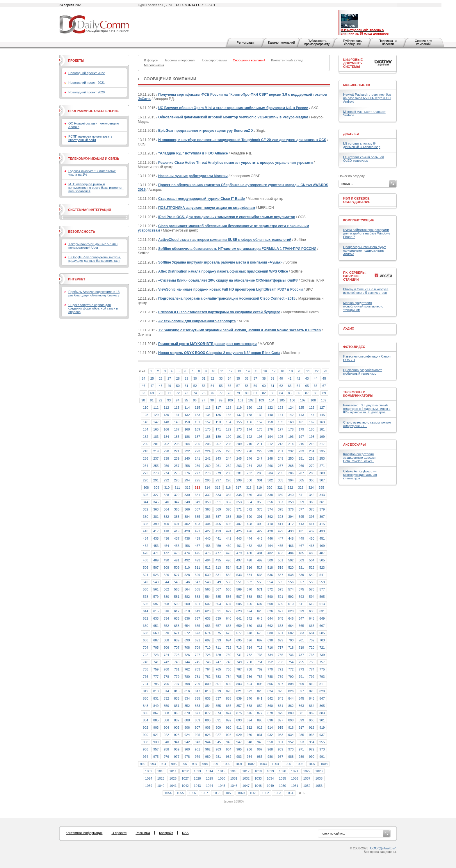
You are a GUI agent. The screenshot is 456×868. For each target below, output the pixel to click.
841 (260, 698)
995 (174, 764)
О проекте (119, 833)
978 (187, 757)
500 (270, 560)
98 (212, 400)
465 (280, 546)
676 (229, 633)
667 (322, 626)
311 (177, 488)
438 (187, 538)
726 (187, 655)
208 (229, 444)
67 (324, 386)
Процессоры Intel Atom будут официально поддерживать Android (365, 250)
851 (177, 706)
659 (239, 626)
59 (255, 386)
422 (208, 531)
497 (239, 560)
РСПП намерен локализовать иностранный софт (90, 138)
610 (291, 604)
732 (249, 655)
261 (218, 466)
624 (249, 611)
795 (156, 684)
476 (208, 553)
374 (270, 509)
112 (166, 408)
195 (280, 437)
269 (301, 466)
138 (249, 415)
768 (249, 669)
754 (291, 662)
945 (218, 742)
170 (208, 429)
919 (322, 728)
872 (208, 713)
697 (260, 640)
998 (205, 764)
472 (166, 553)
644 (270, 618)
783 (218, 677)
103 (261, 400)
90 (143, 400)
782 (208, 677)
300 (249, 480)
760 (166, 669)
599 (177, 604)
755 (301, 662)
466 (291, 546)
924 (187, 735)
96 (195, 400)
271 (322, 466)
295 (197, 480)
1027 (185, 778)
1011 (173, 771)
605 (239, 604)
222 (187, 451)
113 (177, 408)
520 (291, 568)
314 (207, 488)
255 (156, 466)
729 (218, 655)
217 (322, 444)
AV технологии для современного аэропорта (197, 321)
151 (197, 422)
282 (249, 473)
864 (312, 706)
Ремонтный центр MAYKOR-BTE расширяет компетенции (207, 344)
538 (291, 575)
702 (312, 640)
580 (166, 597)
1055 (180, 793)
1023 (319, 771)
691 (197, 640)
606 (249, 604)
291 (156, 480)
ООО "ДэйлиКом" (383, 848)
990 (312, 757)
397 (322, 517)
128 (145, 415)
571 (260, 589)
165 (156, 429)
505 (322, 560)
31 (204, 378)
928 (229, 735)
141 (280, 415)
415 (322, 524)
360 (312, 502)
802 (229, 684)
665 (301, 626)
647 (301, 618)
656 (208, 626)
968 (270, 749)
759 (156, 669)
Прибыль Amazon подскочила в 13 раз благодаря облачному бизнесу (94, 294)
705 (156, 648)
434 (145, 538)
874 (229, 713)
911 (239, 728)
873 (218, 713)
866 (145, 713)
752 (270, 662)
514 (229, 568)
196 (291, 437)
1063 (277, 793)
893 (239, 720)
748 (229, 662)
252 (312, 458)
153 (218, 422)
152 (208, 422)
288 (312, 473)
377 (301, 509)
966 (249, 749)
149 (177, 422)
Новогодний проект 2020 (87, 92)
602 (208, 604)
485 (301, 553)
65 (307, 386)
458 (208, 546)
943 (197, 742)
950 (270, 742)
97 (203, 400)
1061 (253, 793)
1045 (222, 786)
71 (169, 393)
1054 (168, 793)
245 (239, 458)
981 (218, 757)
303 (280, 480)
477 (218, 553)
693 (218, 640)
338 (270, 495)
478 (229, 553)
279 (218, 473)
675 (218, 633)
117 (218, 408)
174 (249, 429)
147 (156, 422)
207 (218, 444)
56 (229, 386)
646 (291, 618)
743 (177, 662)
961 (197, 749)
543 (156, 582)
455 (177, 546)
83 (272, 393)
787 (260, 677)
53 (204, 386)
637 (197, 618)
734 (270, 655)
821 (239, 691)
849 (156, 706)
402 (187, 524)
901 (322, 720)
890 (208, 720)
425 (239, 531)
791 (301, 677)
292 (166, 480)
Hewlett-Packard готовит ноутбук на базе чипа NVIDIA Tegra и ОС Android (367, 98)
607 (260, 604)
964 (229, 749)
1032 (246, 778)
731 (239, 655)
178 (291, 429)
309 (156, 488)
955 (322, 742)
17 (274, 371)
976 (166, 757)
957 (156, 749)
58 (247, 386)
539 (301, 575)
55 (221, 386)
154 (229, 422)
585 (218, 597)
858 (249, 706)
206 (208, 444)
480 (249, 553)
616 (166, 611)
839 (239, 698)
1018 (258, 771)
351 (218, 502)
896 (270, 720)
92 (160, 400)
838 (229, 698)
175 (260, 429)
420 (187, 531)
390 (249, 517)
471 (156, 553)
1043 (197, 786)
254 (145, 466)
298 (229, 480)
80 (247, 393)
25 (152, 378)
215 (301, 444)
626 (270, 611)
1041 (173, 786)
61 (272, 386)
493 (197, 560)
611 (301, 604)
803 (239, 684)
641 (239, 618)
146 (145, 422)
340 (291, 495)
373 (260, 509)
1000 (227, 764)
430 (291, 531)
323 (301, 488)
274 (166, 473)
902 (145, 728)
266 (270, 466)
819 (218, 691)
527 (177, 575)
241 (197, 458)
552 (249, 582)
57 (238, 386)
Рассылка (143, 833)
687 (156, 640)
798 (187, 684)
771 (280, 669)
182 (145, 437)
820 (229, 691)
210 (249, 444)
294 (187, 480)
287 (301, 473)
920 (145, 735)
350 (208, 502)
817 (197, 691)
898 (291, 720)
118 (229, 408)
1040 (161, 786)
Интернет (77, 279)
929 (239, 735)
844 (291, 698)
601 (197, 604)
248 (270, 458)
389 (239, 517)
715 (260, 648)
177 (280, 429)
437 (177, 538)
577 (322, 589)
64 (298, 386)
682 (291, 633)
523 (322, 568)
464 (270, 546)
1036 (295, 778)
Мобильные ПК (357, 85)
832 (166, 698)
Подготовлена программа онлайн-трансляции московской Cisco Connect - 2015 (227, 298)
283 (260, 473)
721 (322, 648)
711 (218, 648)
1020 (282, 771)
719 (301, 648)
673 (197, 633)
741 (156, 662)
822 (249, 691)
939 (156, 742)
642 (249, 618)
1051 (295, 786)
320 (270, 488)
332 (208, 495)
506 (145, 568)
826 (291, 691)
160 (291, 422)
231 (280, 451)
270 (312, 466)
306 (312, 480)
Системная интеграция (90, 210)
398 (145, 524)
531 (218, 575)
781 (197, 677)
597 (156, 604)
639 (218, 618)
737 (301, 655)
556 (291, 582)
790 (291, 677)
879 (280, 713)
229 (260, 451)
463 (260, 546)
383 (177, 517)
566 (208, 589)
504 (312, 560)
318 (249, 488)
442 (229, 538)
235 (322, 451)
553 (260, 582)
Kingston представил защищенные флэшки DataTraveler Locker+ (359, 458)
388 (229, 517)
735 (280, 655)
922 (166, 735)
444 (249, 538)
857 (239, 706)
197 (301, 437)
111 (156, 408)
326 (145, 495)
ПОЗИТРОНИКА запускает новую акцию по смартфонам (207, 208)
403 (197, 524)
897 (280, 720)
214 (291, 444)
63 (290, 386)
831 (156, 698)
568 (229, 589)
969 (280, 749)
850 (166, 706)
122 (270, 408)
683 (301, 633)
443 (239, 538)
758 (145, 669)
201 (156, 444)
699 (280, 640)
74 (195, 393)
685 (322, 633)
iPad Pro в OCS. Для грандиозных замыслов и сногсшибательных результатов (227, 217)
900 (312, 720)
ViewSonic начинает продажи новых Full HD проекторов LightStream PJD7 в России (230, 289)
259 (197, 466)
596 (145, 604)
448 (291, 538)
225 (218, 451)
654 (187, 626)
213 (280, 444)
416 (145, 531)
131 (177, 415)
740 (145, 662)
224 (208, 451)
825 (280, 691)
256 (166, 466)
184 (166, 437)
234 (312, 451)
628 (291, 611)
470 (145, 553)
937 (322, 735)
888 (187, 720)
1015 (222, 771)
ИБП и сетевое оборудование (357, 200)
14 (248, 371)
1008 (324, 764)
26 (161, 378)
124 (291, 408)
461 (239, 546)
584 (208, 597)
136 (229, 415)
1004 (275, 764)
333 (218, 495)
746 (208, 662)
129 (156, 415)
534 (249, 575)
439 (197, 538)
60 (264, 386)
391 (260, 517)
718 (291, 648)
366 (187, 509)
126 (312, 408)
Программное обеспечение (93, 111)
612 (312, 604)
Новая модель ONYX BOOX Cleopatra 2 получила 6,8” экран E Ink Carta (219, 353)
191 (239, 437)
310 (167, 488)
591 (280, 597)
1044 (209, 786)
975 (156, 757)
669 (156, 633)
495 (218, 560)
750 (249, 662)
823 (260, 691)
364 (166, 509)
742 (166, 662)
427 (260, 531)
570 (249, 589)
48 (161, 386)
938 (145, 742)
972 (312, 749)
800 (208, 684)
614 (145, 611)
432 (312, 531)
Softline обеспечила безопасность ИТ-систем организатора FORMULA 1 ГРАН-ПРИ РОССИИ (237, 249)
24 (143, 378)
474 (187, 553)
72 (178, 393)
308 (146, 488)
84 (281, 393)
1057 (204, 793)
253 (322, 458)
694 (229, 640)
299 (239, 480)
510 (187, 568)
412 (291, 524)
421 (197, 531)
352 (229, 502)
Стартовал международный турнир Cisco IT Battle (202, 199)
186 (187, 437)
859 (260, 706)
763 (197, 669)
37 (255, 378)
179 (301, 429)
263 (239, 466)
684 (312, 633)
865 (322, 706)
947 (239, 742)
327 (156, 495)
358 (291, 502)
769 (260, 669)
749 (239, 662)
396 (312, 517)
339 (280, 495)
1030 (222, 778)
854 (208, 706)
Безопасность (82, 232)
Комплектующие (359, 220)
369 (218, 509)
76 (212, 393)
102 (251, 400)
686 (145, 640)
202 (166, 444)
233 (301, 451)
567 (218, 589)
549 (218, 582)
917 (301, 728)
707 (177, 648)
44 (316, 378)
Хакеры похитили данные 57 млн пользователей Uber (93, 246)
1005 (287, 764)
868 (166, 713)
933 (280, 735)
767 (239, 669)
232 (291, 451)
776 (145, 677)
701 (301, 640)
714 (249, 648)
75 (204, 393)
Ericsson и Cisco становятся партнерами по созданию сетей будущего (219, 312)
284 (270, 473)
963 (218, 749)
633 (156, 618)
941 (177, 742)
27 (169, 378)
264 (249, 466)
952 (291, 742)
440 (208, 538)
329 (177, 495)
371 (239, 509)
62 (281, 386)
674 (208, 633)
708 (187, 648)
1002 (251, 764)
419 (177, 531)
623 (239, 611)
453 (156, 546)
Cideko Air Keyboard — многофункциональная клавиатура (360, 475)
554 (270, 582)
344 (145, 502)
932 (270, 735)
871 (197, 713)
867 (156, 713)
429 (280, 531)
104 (272, 400)
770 (270, 669)
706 (166, 648)
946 (229, 742)
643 (260, 618)
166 (166, 429)
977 (177, 757)
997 (195, 764)
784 (229, 677)
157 (260, 422)
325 (321, 488)
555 (280, 582)
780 (187, 677)
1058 (217, 793)
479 (239, 553)
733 (260, 655)
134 (208, 415)
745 (197, 662)
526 (166, 575)
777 (156, 677)
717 (280, 648)
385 (197, 517)
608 (270, 604)
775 (322, 669)
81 (255, 393)
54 (212, 386)
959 (177, 749)
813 (156, 691)
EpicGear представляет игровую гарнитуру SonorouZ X (206, 131)
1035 (282, 778)
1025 (161, 778)
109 (323, 400)
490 (166, 560)
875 (239, 713)
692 (208, 640)
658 (229, 626)
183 (156, 437)
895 (260, 720)
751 (260, 662)
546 (187, 582)
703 (322, 640)
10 (213, 371)
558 (312, 582)
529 (197, 575)
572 (270, 589)
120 (249, 408)
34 (229, 378)
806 (270, 684)
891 (218, 720)
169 (197, 429)
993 (153, 764)
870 (187, 713)
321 (280, 488)
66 (316, 386)
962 (208, 749)
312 (188, 488)
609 (280, 604)
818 (208, 691)
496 (229, 560)
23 (325, 371)
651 (156, 626)
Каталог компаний (282, 42)
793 (322, 677)
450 (312, 538)
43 (307, 378)
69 (152, 393)
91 (152, 400)
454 (166, 546)
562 (166, 589)
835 (197, 698)
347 (177, 502)
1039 (149, 786)
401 (177, 524)
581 (177, 597)
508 (166, 568)
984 (249, 757)
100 (230, 400)
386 (208, 517)
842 (270, 698)
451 (322, 538)
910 (229, 728)
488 (145, 560)
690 (187, 640)
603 (218, 604)
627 (280, 611)
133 (197, 415)
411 (280, 524)
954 (312, 742)
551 (239, 582)
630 (312, 611)
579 (156, 597)
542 (145, 582)
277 (197, 473)
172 (229, 429)
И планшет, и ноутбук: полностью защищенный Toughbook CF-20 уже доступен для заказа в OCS (242, 140)
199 (322, 437)
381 (156, 517)
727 (197, 655)
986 (270, 757)
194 (270, 437)
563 (177, 589)
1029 (209, 778)
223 (197, 451)
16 (265, 371)
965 (239, 749)
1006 (300, 764)
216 (312, 444)
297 (218, 480)
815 (177, 691)
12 (231, 371)
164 (145, 429)
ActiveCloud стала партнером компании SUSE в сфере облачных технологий (225, 240)
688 (166, 640)
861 (280, 706)
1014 (209, 771)
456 (187, 546)
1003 (263, 764)
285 (280, 473)
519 (280, 568)
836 (208, 698)
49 (169, 386)
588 (249, 597)
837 (218, 698)
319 (259, 488)
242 (208, 458)
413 (301, 524)
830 (145, 698)
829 (322, 691)
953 (301, 742)
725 (177, 655)
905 (177, 728)
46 (143, 386)
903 (156, 728)
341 (301, 495)
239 (177, 458)
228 (249, 451)
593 (301, 597)
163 (322, 422)
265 (260, 466)
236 (145, 458)
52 (195, 386)
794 (145, 684)
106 (292, 400)
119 (239, 408)
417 (156, 531)
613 (322, 604)
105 (282, 400)
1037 (307, 778)
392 (270, 517)
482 (270, 553)
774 (312, 669)
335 (239, 495)
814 (166, 691)
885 (156, 720)
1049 (270, 786)
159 (280, 422)
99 (221, 400)
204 (187, 444)
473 (177, 553)
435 (156, 538)
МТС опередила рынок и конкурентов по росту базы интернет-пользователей (96, 188)
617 (177, 611)
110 (145, 408)
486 (312, 553)
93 (169, 400)
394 (291, 517)
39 (272, 378)
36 (247, 378)
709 (197, 648)
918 (312, 728)
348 (187, 502)
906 (187, 728)
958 (166, 749)
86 (298, 393)
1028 (197, 778)
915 (280, 728)
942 (187, 742)
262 (229, 466)
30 (195, 378)
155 (239, 422)
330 (187, 495)
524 (145, 575)
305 (301, 480)
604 (229, 604)
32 (212, 378)
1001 (239, 764)
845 (301, 698)
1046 (234, 786)
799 (197, 684)
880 (291, 713)
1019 (270, 771)
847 (322, 698)
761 (177, 669)
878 (270, 713)
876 (249, 713)
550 (229, 582)
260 (208, 466)
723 (156, 655)
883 (322, 713)
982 (229, 757)
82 (264, 393)
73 (186, 393)
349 (197, 502)
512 (208, 568)
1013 (197, 771)
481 (260, 553)
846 (312, 698)
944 (208, 742)
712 (229, 648)
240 (187, 458)
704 (145, 648)
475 (197, 553)
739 (322, 655)
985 (260, 757)
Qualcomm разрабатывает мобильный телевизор (363, 372)
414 (312, 524)
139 (260, 415)
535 (260, 575)
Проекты (76, 61)
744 (187, 662)
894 (249, 720)
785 (239, 677)
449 (301, 538)
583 (197, 597)
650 (145, 626)
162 (312, 422)
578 (145, 597)
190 (229, 437)
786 (249, 677)
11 (222, 371)
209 (239, 444)
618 (187, 611)
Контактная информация (84, 833)
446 (270, 538)
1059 (229, 793)
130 (166, 415)
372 (249, 509)
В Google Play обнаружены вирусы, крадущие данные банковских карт (95, 259)
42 (298, 378)
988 (291, 757)
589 (260, 597)
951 (280, 742)
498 (249, 560)
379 (322, 509)
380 (145, 517)
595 (322, 597)
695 (239, 640)
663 (280, 626)
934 (291, 735)
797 (177, 684)
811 (322, 684)
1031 (234, 778)
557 (301, 582)
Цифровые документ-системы (353, 63)
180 (312, 429)
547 (197, 582)
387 (218, 517)
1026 (173, 778)
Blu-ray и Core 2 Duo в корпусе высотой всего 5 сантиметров (366, 291)
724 (166, 655)
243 (218, 458)
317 (238, 488)
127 (322, 408)
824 (270, 691)
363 (156, 509)
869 (177, 713)
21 (308, 371)
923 (177, 735)
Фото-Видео (354, 347)
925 (197, 735)
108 (313, 400)
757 (322, 662)
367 (197, 509)
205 (197, 444)
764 (208, 669)
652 (166, 626)
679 (260, 633)
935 (301, 735)
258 (187, 466)
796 (166, 684)
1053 (319, 786)
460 (229, 546)
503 (301, 560)
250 (291, 458)
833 (177, 698)
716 (270, 648)
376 (291, 509)
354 (249, 502)
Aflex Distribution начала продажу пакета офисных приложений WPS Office (223, 271)
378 (312, 509)
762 (187, 669)
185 (177, 437)
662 (270, 626)
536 (270, 575)
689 (177, 640)
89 (324, 393)
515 (239, 568)
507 (156, 568)
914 (270, 728)
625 (260, 611)
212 (270, 444)
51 (186, 386)
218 (145, 451)
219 (156, 451)
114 (187, 408)
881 (301, 713)
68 (143, 393)
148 (166, 422)
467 (301, 546)
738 (312, 655)
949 (260, 742)
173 (239, 429)
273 (156, 473)
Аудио (349, 328)
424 (229, 531)
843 (280, 698)
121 (260, 408)
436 (166, 538)
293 (177, 480)
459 (218, 546)
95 (186, 400)
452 (145, 546)
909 (218, 728)
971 (301, 749)
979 (197, 757)
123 (280, 408)
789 (280, 677)
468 (312, 546)
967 (260, 749)
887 (177, 720)
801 (218, 684)
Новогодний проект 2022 (87, 73)
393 (280, 517)
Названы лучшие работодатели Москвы (193, 176)
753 (280, 662)
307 (322, 480)
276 (187, 473)
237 (156, 458)
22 (317, 371)
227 (239, 451)
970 (291, 749)
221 (177, 451)
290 (145, 480)
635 (177, 618)
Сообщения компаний (170, 79)
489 (156, 560)
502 (291, 560)
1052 (307, 786)
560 (145, 589)
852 (187, 706)
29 (186, 378)
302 (270, 480)
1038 (319, 778)
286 (291, 473)
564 (187, 589)
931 (260, 735)
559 (322, 582)
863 (301, 706)
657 (218, 626)
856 (229, 706)
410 (270, 524)
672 (187, 633)
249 (280, 458)
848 (145, 706)
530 (208, 575)
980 (208, 757)
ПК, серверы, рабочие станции (355, 276)
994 (163, 764)
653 (177, 626)
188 (208, 437)
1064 (290, 793)
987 (280, 757)
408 (249, 524)
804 (249, 684)
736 (291, 655)
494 (208, 560)
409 (260, 524)
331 (197, 495)
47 (152, 386)
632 (145, 618)
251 (301, 458)
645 (280, 618)
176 (270, 429)
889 (197, 720)
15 (256, 371)
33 (221, 378)
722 (145, 655)
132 (187, 415)
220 (166, 451)
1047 (246, 786)
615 (156, 611)
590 (270, 597)
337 (260, 495)
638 (208, 618)
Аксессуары (355, 444)
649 (322, 618)
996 (184, 764)
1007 (312, 764)
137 (239, 415)
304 (291, 480)
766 (229, 669)
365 (177, 509)
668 (145, 633)
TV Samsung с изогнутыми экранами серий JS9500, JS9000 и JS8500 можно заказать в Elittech (239, 330)
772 (291, 669)
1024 (149, 778)
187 (197, 437)
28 (178, 378)
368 (208, 509)
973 (322, 749)
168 (187, 429)
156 (249, 422)
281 (239, 473)
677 (239, 633)
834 (187, 698)
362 (145, 509)
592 (291, 597)
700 (291, 640)
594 (312, 597)
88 (316, 393)
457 (197, 546)
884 (145, 720)
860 (270, 706)
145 (322, 415)
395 (301, 517)
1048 (258, 786)
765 (218, 669)
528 (187, 575)
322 (290, 488)
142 (291, 415)
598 (166, 604)
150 (187, 422)
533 (239, 575)
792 (312, 677)
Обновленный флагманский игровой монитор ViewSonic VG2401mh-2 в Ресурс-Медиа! (233, 117)
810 (312, 684)
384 (187, 517)
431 (301, 531)
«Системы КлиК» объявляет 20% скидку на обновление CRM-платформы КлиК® (228, 280)
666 (312, 626)
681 (280, 633)
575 (301, 589)
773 (301, 669)
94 (178, 400)
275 (177, 473)
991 (322, 757)
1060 (241, 793)
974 (145, 757)
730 (229, 655)
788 (270, 677)
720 (312, 648)
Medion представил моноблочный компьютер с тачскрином (363, 306)
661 (260, 626)
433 (322, 531)
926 (208, 735)
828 (312, 691)
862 (291, 706)
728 (208, 655)
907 (197, 728)
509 (177, 568)
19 (291, 371)
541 (322, 575)
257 (177, 466)
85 (290, 393)
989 (301, 757)
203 (177, 444)
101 (241, 400)
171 (218, 429)
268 (291, 466)
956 (145, 749)
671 (177, 633)
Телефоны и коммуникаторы (358, 394)
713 (239, 648)
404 (208, 524)
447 (280, 538)
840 (249, 698)
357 (280, 502)
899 (301, 720)
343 (322, 495)
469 (322, 546)
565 (197, 589)
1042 (185, 786)
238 (166, 458)
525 (156, 575)
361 (322, 502)
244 (229, 458)
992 (143, 764)
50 (178, 386)
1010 (161, 771)
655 (197, 626)
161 (301, 422)
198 (312, 437)
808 (291, 684)
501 (280, 560)
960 (187, 749)
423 (218, 531)
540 (312, 575)
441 (218, 538)
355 (260, 502)
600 (187, 604)
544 (166, 582)
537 (280, 575)
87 (307, 393)
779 (177, 677)
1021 (295, 771)
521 (301, 568)
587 (239, 597)
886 (166, 720)
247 (260, 458)
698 (270, 640)
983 (239, 757)
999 (215, 764)
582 (187, 597)
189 (218, 437)
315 (218, 488)
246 (249, 458)
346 (166, 502)
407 (239, 524)
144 (312, 415)
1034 (270, 778)
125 (301, 408)
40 (281, 378)
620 (208, 611)
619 (197, 611)
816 (187, 691)
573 (280, 589)
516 (249, 568)
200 (145, 444)
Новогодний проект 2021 (87, 83)
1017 (246, 771)
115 (197, 408)
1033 (258, 778)
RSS (185, 833)
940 (166, 742)
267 (280, 466)
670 (166, 633)
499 (260, 560)
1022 (307, 771)
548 (208, 582)
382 (166, 517)
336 (249, 495)
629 (301, 611)
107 (303, 400)
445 (260, 538)
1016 (234, 771)
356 (270, 502)
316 (228, 488)
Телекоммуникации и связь (94, 159)
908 (208, 728)
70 (161, 393)
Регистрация (246, 42)
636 (187, 618)
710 (208, 648)
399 (156, 524)
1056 (192, 793)
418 (166, 531)
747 (218, 662)
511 (197, 568)
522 (312, 568)
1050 (282, 786)
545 (177, 582)
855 (218, 706)
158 (270, 422)
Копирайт (166, 833)
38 (264, 378)
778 (166, 677)
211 (260, 444)
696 (249, 640)
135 (218, 415)
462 (249, 546)
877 (260, 713)
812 (145, 691)
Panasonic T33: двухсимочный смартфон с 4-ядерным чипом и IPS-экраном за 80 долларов (367, 409)
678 (249, 633)
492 (187, 560)
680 (270, 633)
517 (260, 568)
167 (177, 429)
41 (290, 378)
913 (260, 728)
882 (312, 713)
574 (291, 589)
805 (260, 684)
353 (239, 502)
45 (324, 378)
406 (229, 524)
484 (291, 553)
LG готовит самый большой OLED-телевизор (364, 159)
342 (312, 495)
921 (156, 735)
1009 (149, 771)
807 (280, 684)
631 (322, 611)
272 (145, 473)
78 (229, 393)
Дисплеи (351, 134)
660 (249, 626)
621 (218, 611)
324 (311, 488)
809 (301, 684)
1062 (265, 793)
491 (177, 560)
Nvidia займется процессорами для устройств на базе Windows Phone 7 (367, 233)
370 (229, 509)
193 (260, 437)
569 (239, 589)
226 (229, 451)
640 (229, 618)
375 (280, 509)
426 (249, 531)
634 (166, 618)
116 (208, 408)
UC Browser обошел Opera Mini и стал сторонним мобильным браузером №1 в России (233, 108)
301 (260, 480)
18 (282, 371)
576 (312, 589)
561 (156, 589)
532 (229, 575)
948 (249, 742)
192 (249, 437)
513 (218, 568)
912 (249, 728)
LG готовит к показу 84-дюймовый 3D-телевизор (362, 145)
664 (291, 626)
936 (312, 735)
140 (270, 415)
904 (166, 728)
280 (229, 473)
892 (229, 720)
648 (312, 618)
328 (166, 495)
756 (312, 662)
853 (197, 706)
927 (218, 735)
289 (322, 473)
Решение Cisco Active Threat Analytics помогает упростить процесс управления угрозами (235, 163)
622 (229, 611)
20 (300, 371)
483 (280, 553)
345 (156, 502)
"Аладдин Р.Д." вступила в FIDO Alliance (193, 153)
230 (270, 451)
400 (166, 524)
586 (229, 597)
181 (322, 429)
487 (322, 553)
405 (218, 524)
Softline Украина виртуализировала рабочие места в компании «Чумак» (220, 262)
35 (238, 378)
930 (249, 735)
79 (238, 393)
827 (301, 691)
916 (291, 728)
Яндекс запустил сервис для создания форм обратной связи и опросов (93, 308)
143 (301, 415)
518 (270, 568)
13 (239, 371)
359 (301, 502)
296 (208, 480)
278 (208, 473)
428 (270, 531)
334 (229, 495)
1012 (185, 771)
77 (221, 393)
